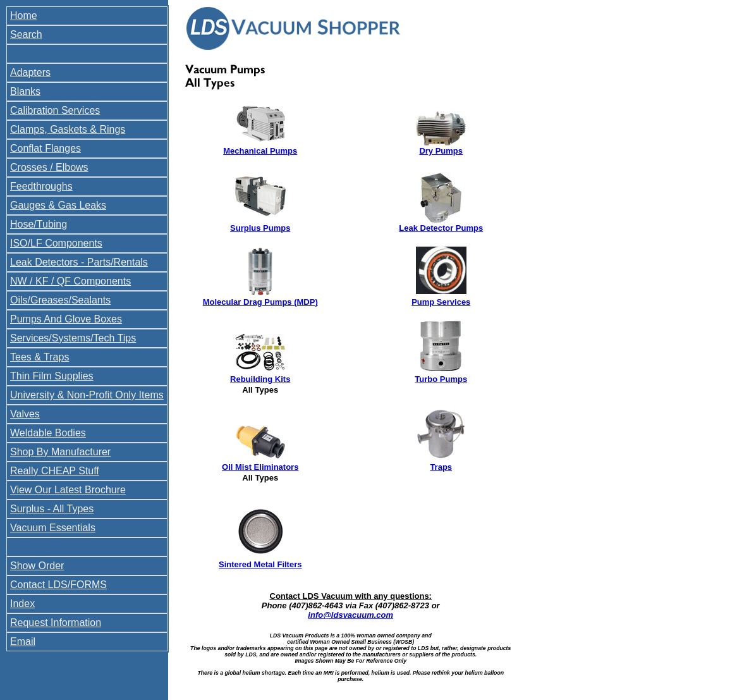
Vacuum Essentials (53, 528)
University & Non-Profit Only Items (87, 395)
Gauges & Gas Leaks (58, 205)
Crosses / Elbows (49, 167)
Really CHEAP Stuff (55, 471)
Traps (441, 467)
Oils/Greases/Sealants (60, 300)
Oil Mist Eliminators (260, 467)
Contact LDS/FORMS (58, 585)
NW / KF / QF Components (70, 281)
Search (26, 34)
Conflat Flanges (46, 148)
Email (23, 642)
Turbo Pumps (441, 379)
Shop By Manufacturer (60, 452)
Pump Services (441, 302)
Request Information (56, 623)
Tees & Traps (40, 357)
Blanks (25, 91)
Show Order (37, 566)
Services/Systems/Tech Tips (73, 338)
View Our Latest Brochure (68, 490)
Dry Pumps (441, 151)
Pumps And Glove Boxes (66, 319)
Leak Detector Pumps (441, 228)
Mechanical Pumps (260, 151)
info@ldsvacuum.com (350, 615)
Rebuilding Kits (260, 379)
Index (22, 604)
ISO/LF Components (56, 243)
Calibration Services (55, 110)
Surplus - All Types (52, 509)
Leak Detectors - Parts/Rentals (79, 262)
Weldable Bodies (48, 433)
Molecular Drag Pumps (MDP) (260, 302)
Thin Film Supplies (52, 376)
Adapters (30, 72)
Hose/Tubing (39, 224)
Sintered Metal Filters (260, 564)
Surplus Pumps (260, 228)
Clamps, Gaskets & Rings (68, 129)
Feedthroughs (41, 186)
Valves (25, 414)
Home (24, 15)
